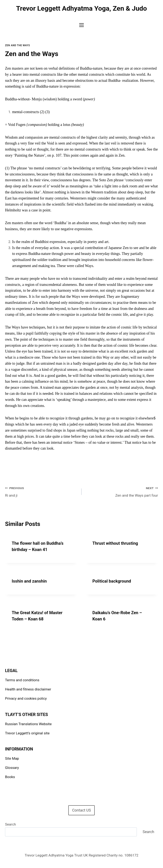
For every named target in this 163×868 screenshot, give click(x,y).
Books (10, 777)
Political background (112, 581)
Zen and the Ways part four (122, 491)
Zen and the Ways (17, 45)
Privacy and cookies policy (26, 698)
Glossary (12, 768)
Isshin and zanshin (29, 581)
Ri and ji (41, 491)
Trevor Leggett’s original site (27, 733)
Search (10, 824)
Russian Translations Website (28, 724)
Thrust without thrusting (115, 543)
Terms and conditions (22, 680)
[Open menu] (82, 25)
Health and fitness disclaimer (28, 689)
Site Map (12, 758)
